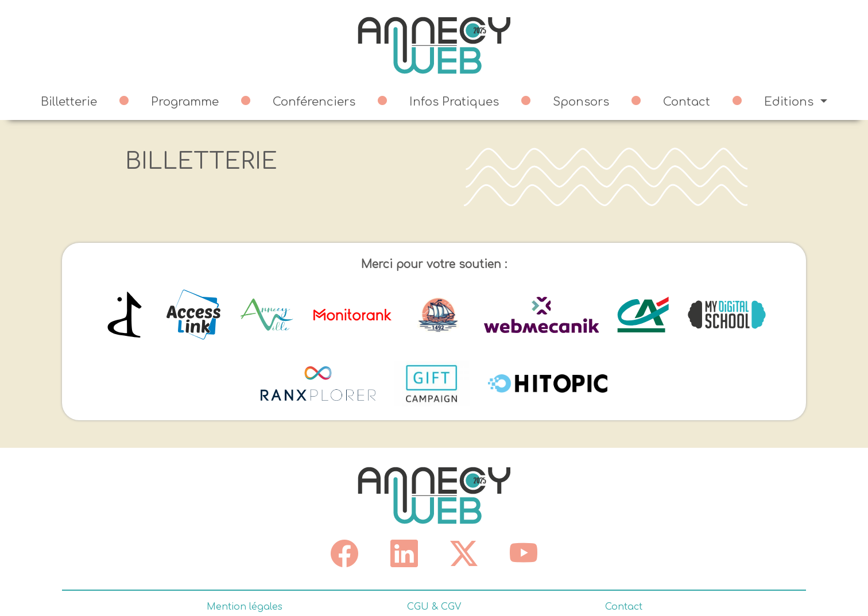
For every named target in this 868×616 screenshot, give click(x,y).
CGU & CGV (434, 607)
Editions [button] (790, 102)
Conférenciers (314, 102)
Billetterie (69, 102)
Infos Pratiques (454, 102)
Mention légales (245, 607)
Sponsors (581, 102)
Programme (185, 102)
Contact (687, 102)
